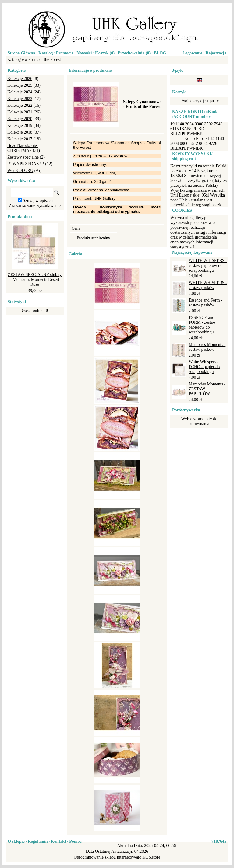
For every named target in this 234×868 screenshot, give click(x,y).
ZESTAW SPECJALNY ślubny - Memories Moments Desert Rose (35, 279)
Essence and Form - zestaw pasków (206, 303)
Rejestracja (216, 53)
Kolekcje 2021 (20, 112)
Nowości (84, 53)
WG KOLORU (20, 171)
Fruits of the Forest (45, 59)
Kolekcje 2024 (20, 92)
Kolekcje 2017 (20, 139)
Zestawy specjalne (23, 157)
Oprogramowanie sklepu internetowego (108, 857)
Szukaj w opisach (38, 201)
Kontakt (58, 841)
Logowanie (192, 53)
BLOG (160, 53)
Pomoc (75, 841)
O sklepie (16, 841)
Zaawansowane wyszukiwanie (35, 206)
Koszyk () (105, 53)
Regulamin (38, 841)
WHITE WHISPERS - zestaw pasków (208, 285)
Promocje (65, 53)
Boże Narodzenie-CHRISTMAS (23, 148)
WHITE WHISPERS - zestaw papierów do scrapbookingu (208, 265)
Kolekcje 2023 (20, 99)
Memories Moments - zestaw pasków (207, 347)
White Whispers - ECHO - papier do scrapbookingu (204, 367)
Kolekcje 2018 (20, 132)
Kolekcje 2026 (20, 79)
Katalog (46, 53)
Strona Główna (21, 53)
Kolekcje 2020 (20, 119)
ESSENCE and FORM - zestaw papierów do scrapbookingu (202, 325)
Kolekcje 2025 (20, 85)
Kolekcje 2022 (20, 105)
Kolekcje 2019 (20, 125)
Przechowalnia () (134, 53)
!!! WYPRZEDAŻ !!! (26, 164)
